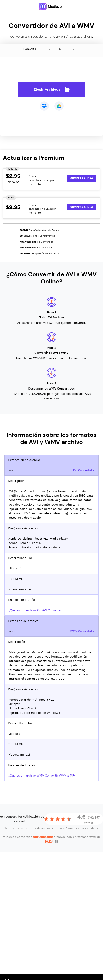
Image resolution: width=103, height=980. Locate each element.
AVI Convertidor (84, 470)
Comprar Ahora (82, 178)
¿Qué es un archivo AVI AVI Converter (35, 610)
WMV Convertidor (82, 631)
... (47, 49)
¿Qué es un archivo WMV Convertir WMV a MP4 (42, 776)
